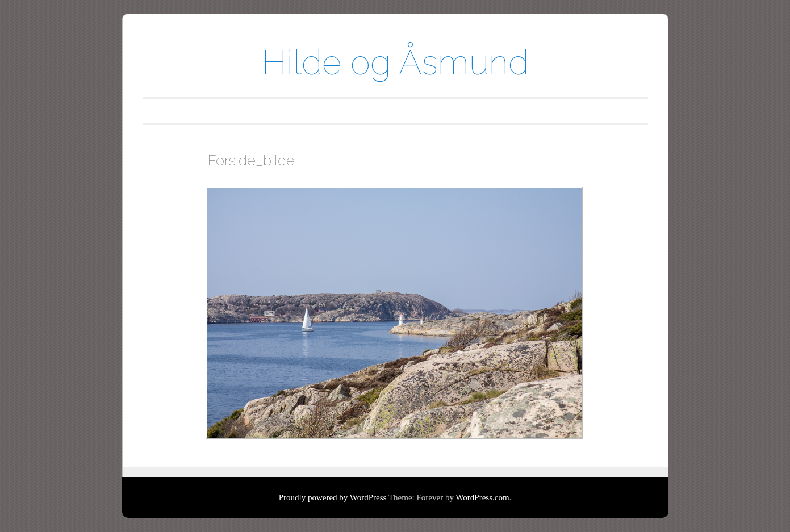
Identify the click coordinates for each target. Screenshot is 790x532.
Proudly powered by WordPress (333, 497)
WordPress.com (482, 497)
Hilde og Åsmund (395, 62)
